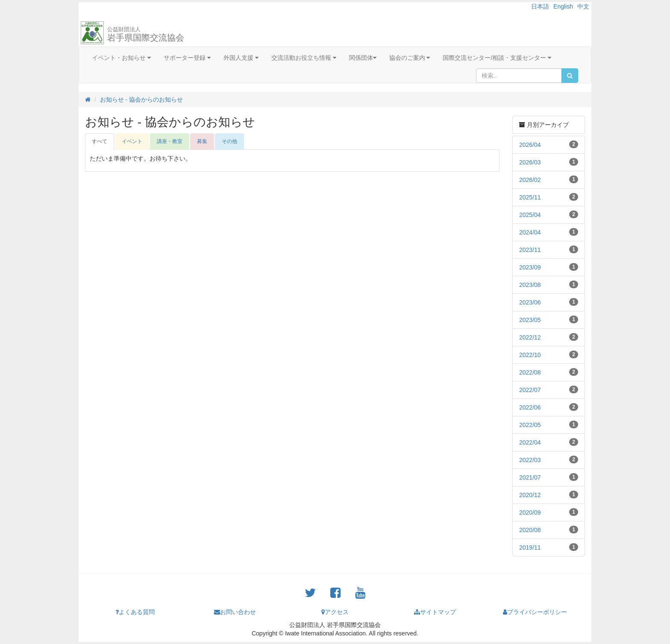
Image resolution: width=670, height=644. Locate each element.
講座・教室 (170, 141)
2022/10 (530, 355)
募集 (202, 141)
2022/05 (530, 425)
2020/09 (530, 512)
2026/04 (530, 145)
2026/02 (530, 180)
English (563, 6)
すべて (100, 141)
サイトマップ (435, 612)
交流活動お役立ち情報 (304, 58)
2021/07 (530, 477)
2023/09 (530, 267)
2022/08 (530, 372)
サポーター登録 (187, 58)
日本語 (540, 6)
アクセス (335, 612)
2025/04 (530, 215)
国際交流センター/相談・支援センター (497, 58)
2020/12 (530, 495)
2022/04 (530, 442)
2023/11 (530, 250)
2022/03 (530, 460)
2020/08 (530, 530)
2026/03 (530, 162)
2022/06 (530, 407)
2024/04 (530, 232)
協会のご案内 (410, 58)
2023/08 (530, 285)
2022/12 (530, 337)
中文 (583, 6)
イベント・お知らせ (121, 58)
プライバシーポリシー (535, 612)
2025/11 (530, 197)
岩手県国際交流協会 (146, 34)
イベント (132, 141)
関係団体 (363, 58)
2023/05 (530, 320)
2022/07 (530, 390)
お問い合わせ (235, 612)
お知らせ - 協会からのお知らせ (141, 100)
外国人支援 (241, 58)
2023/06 (530, 302)
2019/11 (530, 547)
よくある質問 (135, 612)
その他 (229, 141)
